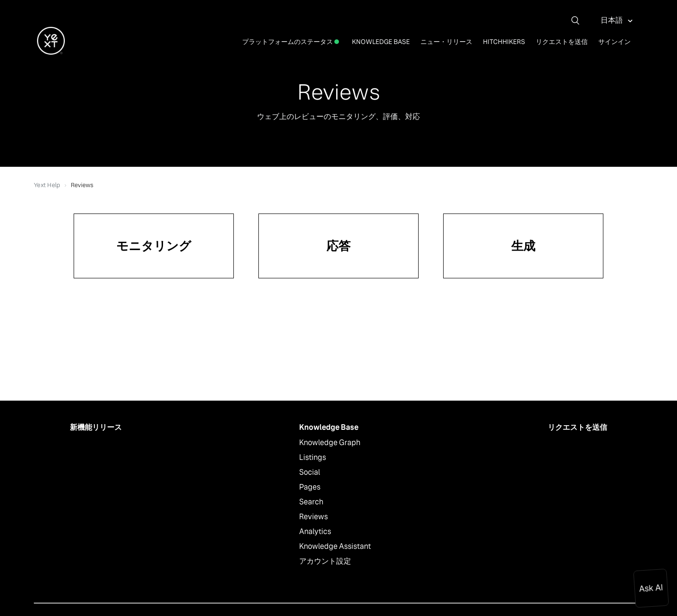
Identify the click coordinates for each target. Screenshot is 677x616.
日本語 (612, 20)
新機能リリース (96, 427)
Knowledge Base (381, 42)
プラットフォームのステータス (291, 42)
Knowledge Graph (330, 443)
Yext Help (47, 185)
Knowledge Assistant (335, 546)
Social (310, 472)
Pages (310, 487)
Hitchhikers (504, 42)
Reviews (313, 517)
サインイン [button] (614, 42)
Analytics (315, 531)
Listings (313, 457)
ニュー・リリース (446, 42)
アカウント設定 (325, 561)
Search (311, 502)
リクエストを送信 (562, 42)
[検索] (579, 20)
